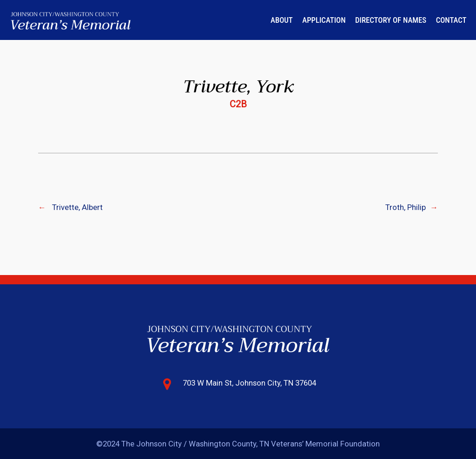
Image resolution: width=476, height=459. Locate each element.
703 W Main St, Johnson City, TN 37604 (249, 383)
